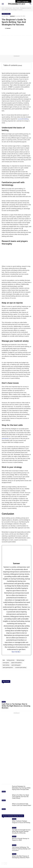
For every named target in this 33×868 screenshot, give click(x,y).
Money (4, 702)
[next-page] (6, 863)
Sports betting (6, 665)
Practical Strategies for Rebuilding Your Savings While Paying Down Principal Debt (21, 788)
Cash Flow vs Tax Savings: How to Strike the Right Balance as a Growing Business (16, 706)
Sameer (8, 28)
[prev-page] (3, 863)
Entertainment (9, 8)
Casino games (6, 663)
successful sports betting (21, 667)
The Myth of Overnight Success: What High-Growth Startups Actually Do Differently (21, 831)
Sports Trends (16, 8)
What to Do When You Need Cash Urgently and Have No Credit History (20, 797)
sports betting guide (16, 665)
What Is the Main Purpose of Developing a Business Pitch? (21, 857)
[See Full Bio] (21, 652)
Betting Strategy (20, 660)
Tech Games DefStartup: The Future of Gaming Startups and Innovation (21, 849)
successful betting (23, 119)
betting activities (11, 660)
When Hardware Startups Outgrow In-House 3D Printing (21, 822)
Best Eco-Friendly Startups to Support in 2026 (21, 839)
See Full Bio (16, 652)
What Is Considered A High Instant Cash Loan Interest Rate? (22, 805)
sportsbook (5, 438)
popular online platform (16, 663)
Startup (14, 819)
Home (3, 8)
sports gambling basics (8, 667)
